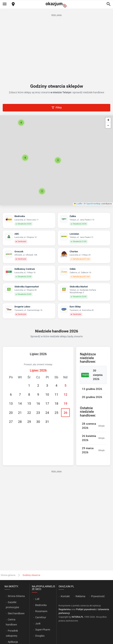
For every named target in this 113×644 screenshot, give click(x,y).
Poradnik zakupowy (12, 633)
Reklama (80, 596)
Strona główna (8, 575)
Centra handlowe (11, 622)
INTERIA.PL (78, 617)
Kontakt (65, 596)
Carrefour (41, 617)
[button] (58, 160)
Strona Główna (16, 596)
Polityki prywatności (86, 609)
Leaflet (78, 204)
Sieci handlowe (16, 613)
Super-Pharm (43, 630)
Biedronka (41, 605)
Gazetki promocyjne (12, 605)
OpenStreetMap (93, 204)
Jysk (38, 623)
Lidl (37, 599)
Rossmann (41, 611)
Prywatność (98, 596)
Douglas (40, 636)
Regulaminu (65, 609)
